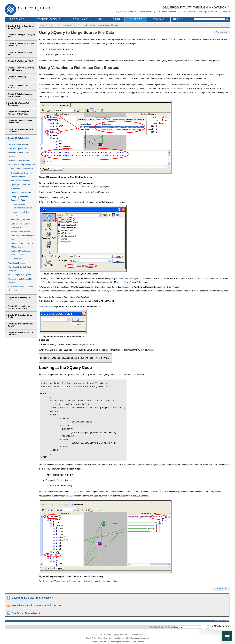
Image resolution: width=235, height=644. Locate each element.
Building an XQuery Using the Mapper (59, 581)
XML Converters (105, 635)
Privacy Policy (91, 638)
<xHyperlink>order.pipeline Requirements (71, 39)
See (41, 581)
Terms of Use (102, 638)
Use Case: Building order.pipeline (22, 165)
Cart (178, 19)
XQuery (115, 635)
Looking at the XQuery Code (66, 367)
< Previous (219, 32)
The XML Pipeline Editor (19, 149)
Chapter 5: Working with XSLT (20, 61)
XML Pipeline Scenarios (20, 181)
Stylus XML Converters (126, 12)
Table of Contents (78, 25)
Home (42, 25)
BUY (100, 19)
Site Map (95, 635)
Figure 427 (123, 279)
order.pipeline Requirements (22, 169)
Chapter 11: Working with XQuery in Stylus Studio (18, 113)
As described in (46, 39)
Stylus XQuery (146, 12)
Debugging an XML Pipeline (20, 275)
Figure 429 (211, 84)
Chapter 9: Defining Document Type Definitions (20, 95)
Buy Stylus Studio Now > (26, 613)
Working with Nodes (17, 263)
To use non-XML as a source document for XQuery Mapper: (67, 183)
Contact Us (225, 12)
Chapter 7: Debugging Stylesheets (17, 78)
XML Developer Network (167, 12)
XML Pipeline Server (208, 12)
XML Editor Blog (188, 12)
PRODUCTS (17, 19)
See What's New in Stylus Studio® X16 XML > (38, 605)
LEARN (116, 19)
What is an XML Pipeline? (19, 144)
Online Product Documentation (58, 25)
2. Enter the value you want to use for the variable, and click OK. (67, 345)
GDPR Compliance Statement (138, 638)
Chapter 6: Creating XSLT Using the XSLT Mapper (21, 69)
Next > (226, 32)
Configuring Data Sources (21, 192)
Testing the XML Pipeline (21, 231)
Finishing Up (16, 259)
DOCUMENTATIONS (49, 19)
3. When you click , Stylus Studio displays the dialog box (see (79, 279)
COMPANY (159, 19)
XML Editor (123, 635)
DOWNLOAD (80, 19)
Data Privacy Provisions (117, 638)
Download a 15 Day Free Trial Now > (33, 598)
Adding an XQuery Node (21, 220)
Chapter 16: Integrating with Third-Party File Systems (19, 307)
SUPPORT (136, 19)
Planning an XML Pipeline (19, 160)
